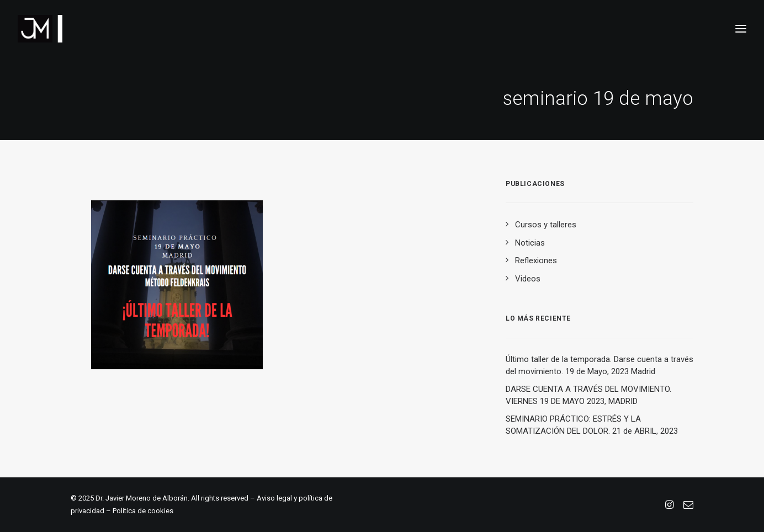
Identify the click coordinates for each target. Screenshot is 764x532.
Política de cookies (143, 511)
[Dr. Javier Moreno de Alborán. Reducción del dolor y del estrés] (40, 29)
